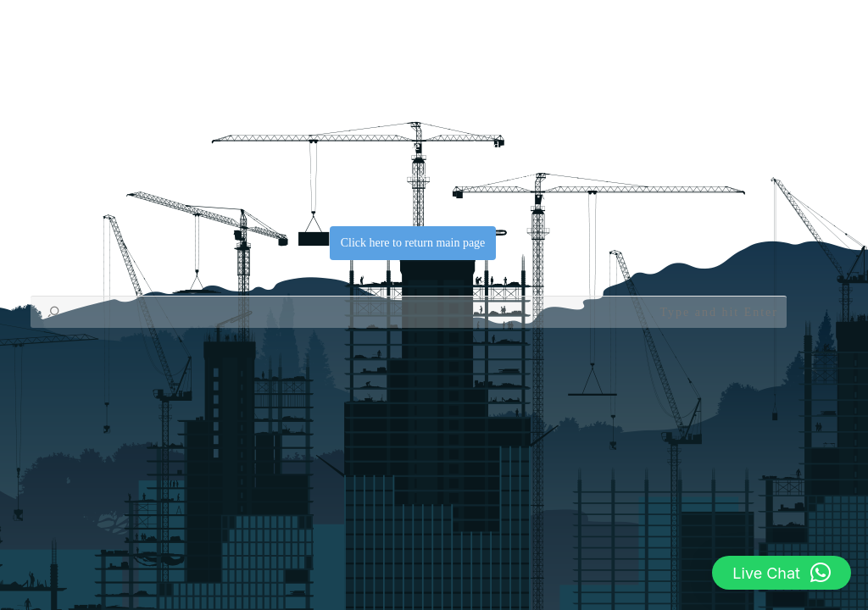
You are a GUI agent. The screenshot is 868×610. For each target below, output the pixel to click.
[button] (782, 573)
